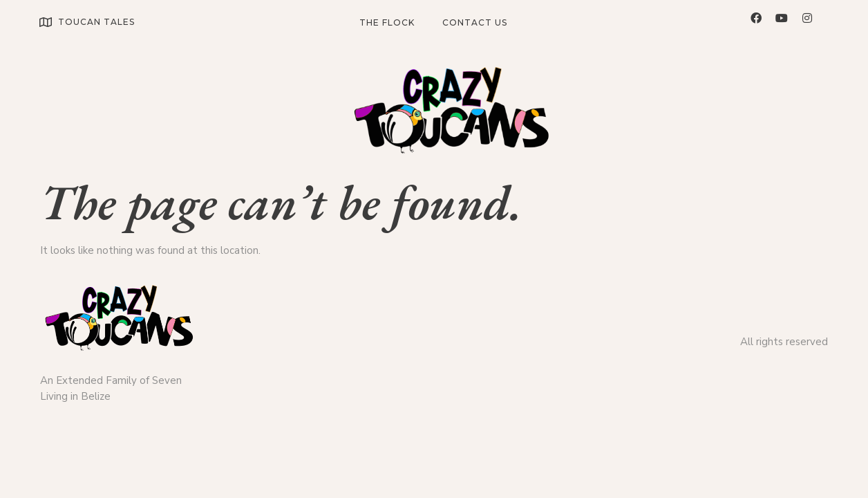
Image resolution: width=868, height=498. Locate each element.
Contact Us (475, 22)
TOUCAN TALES (96, 22)
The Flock (387, 22)
